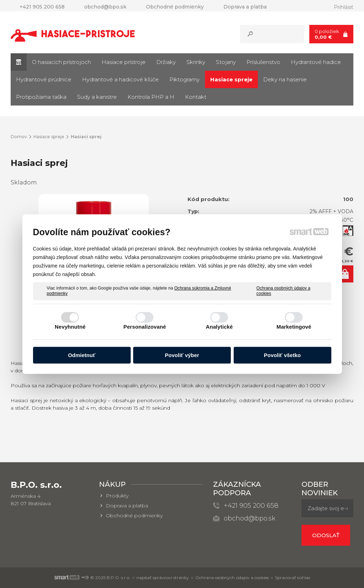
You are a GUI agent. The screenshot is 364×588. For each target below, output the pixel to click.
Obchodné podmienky (134, 516)
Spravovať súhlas (292, 578)
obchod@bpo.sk (250, 518)
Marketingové (294, 327)
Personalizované (145, 327)
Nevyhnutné (70, 327)
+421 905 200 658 (251, 506)
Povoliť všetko (282, 355)
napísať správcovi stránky (163, 578)
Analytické (219, 327)
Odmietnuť (82, 355)
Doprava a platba (127, 506)
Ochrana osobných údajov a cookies (283, 291)
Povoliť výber (182, 355)
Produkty (117, 496)
